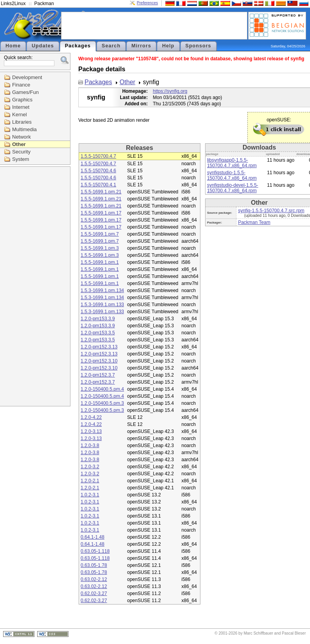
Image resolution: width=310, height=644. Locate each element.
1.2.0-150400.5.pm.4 (102, 389)
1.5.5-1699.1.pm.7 (100, 234)
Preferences (148, 3)
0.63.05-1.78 (94, 565)
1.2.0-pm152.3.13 (99, 347)
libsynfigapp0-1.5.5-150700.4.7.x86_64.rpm (232, 163)
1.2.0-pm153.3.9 (98, 319)
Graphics (22, 100)
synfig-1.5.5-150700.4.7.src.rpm (271, 211)
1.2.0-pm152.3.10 (99, 361)
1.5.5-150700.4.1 (98, 185)
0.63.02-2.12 (94, 579)
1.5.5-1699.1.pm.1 (100, 262)
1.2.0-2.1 (90, 481)
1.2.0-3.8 (90, 446)
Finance (21, 85)
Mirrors (141, 46)
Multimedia (24, 129)
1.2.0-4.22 (91, 417)
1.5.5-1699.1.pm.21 (101, 192)
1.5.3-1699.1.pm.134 (102, 290)
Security (21, 152)
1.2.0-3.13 (91, 431)
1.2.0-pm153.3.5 (98, 333)
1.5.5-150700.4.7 (98, 156)
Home (13, 46)
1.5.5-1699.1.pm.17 (101, 213)
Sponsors (198, 46)
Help (168, 46)
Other (19, 144)
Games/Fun (25, 92)
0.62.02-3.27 (94, 593)
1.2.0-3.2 (90, 467)
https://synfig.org (170, 91)
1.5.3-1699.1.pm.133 (102, 305)
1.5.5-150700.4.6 (98, 171)
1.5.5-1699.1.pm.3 (100, 248)
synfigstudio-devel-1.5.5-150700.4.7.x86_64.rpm (233, 188)
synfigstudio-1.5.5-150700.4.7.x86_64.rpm (232, 175)
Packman (44, 4)
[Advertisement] (154, 25)
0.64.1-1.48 (93, 537)
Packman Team (254, 222)
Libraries (22, 122)
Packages (78, 46)
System (21, 159)
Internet (21, 107)
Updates (43, 46)
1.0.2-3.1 (90, 495)
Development (27, 77)
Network (22, 137)
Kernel (20, 115)
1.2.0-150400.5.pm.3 (102, 403)
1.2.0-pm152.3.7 (98, 375)
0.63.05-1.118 (95, 551)
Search (111, 46)
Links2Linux (13, 4)
